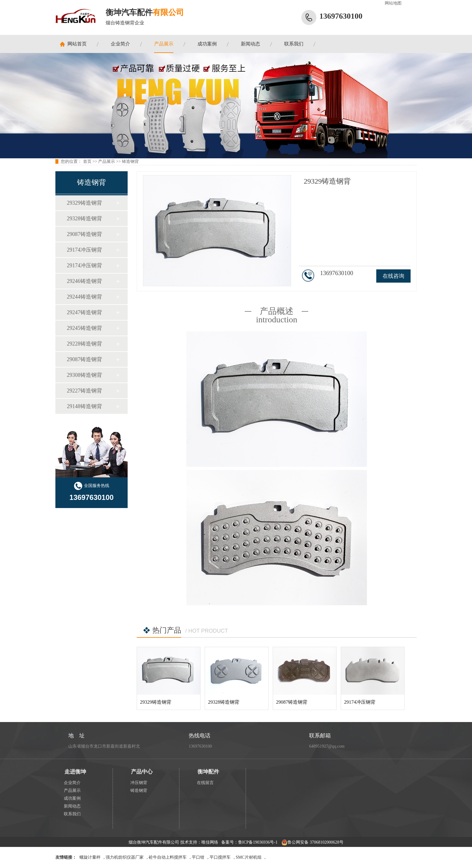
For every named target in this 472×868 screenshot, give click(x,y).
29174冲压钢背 (84, 250)
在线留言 (205, 783)
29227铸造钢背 (84, 391)
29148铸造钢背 (84, 406)
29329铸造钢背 (84, 203)
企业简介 (120, 44)
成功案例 (207, 44)
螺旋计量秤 (90, 857)
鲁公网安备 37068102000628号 (312, 842)
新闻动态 (250, 44)
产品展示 (164, 44)
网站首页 (77, 44)
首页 (87, 161)
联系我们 (294, 44)
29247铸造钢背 (84, 312)
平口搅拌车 (220, 857)
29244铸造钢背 (84, 297)
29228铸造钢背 (84, 344)
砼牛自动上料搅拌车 (168, 857)
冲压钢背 (139, 783)
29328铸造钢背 (84, 219)
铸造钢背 (130, 161)
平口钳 (198, 857)
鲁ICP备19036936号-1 (258, 842)
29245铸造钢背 (84, 328)
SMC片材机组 (249, 857)
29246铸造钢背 (84, 281)
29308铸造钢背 (84, 375)
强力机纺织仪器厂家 (125, 857)
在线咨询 (393, 276)
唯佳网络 (210, 842)
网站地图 (393, 3)
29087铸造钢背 (84, 234)
